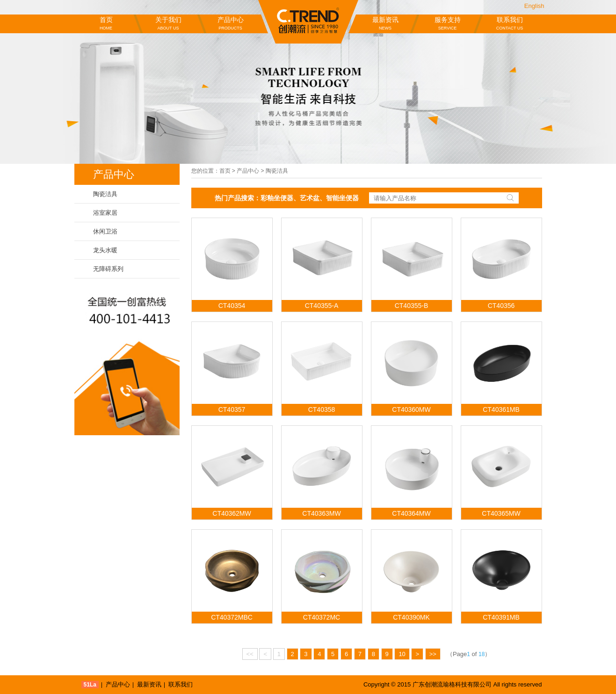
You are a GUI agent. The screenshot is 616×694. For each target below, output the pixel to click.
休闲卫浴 (105, 231)
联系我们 (510, 24)
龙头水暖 (105, 250)
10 (402, 654)
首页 (106, 24)
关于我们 (168, 24)
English (534, 6)
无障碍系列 (108, 269)
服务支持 (448, 24)
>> (433, 654)
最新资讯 (385, 24)
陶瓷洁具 (105, 194)
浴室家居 (105, 213)
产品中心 (231, 24)
